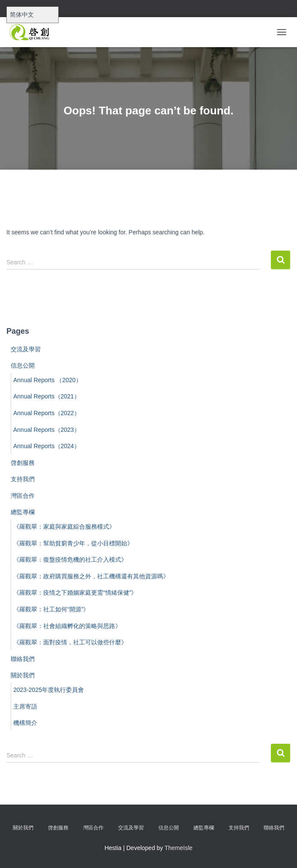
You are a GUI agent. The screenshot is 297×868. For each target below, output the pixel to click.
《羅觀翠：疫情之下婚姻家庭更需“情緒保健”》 (75, 593)
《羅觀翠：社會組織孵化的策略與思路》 (67, 626)
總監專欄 (23, 512)
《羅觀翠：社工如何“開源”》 (51, 609)
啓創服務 (23, 463)
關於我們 (23, 675)
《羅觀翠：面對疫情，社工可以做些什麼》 (70, 642)
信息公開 (23, 365)
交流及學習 (26, 349)
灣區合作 (23, 496)
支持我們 (23, 479)
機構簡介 (25, 723)
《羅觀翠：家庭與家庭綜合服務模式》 (64, 527)
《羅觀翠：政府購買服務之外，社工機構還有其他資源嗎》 (91, 576)
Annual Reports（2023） (47, 430)
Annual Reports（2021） (47, 396)
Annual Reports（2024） (47, 446)
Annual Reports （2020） (48, 380)
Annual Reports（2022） (47, 413)
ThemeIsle (179, 848)
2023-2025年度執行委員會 (49, 690)
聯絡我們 (23, 659)
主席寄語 (25, 706)
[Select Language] (33, 15)
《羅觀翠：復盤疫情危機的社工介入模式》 (70, 560)
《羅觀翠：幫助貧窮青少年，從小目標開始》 (73, 543)
